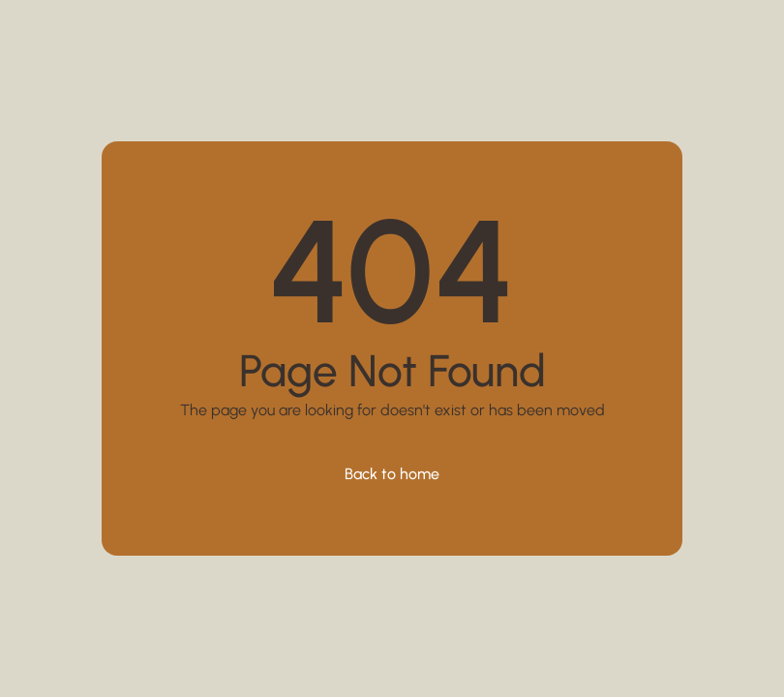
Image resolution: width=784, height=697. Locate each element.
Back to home (392, 474)
